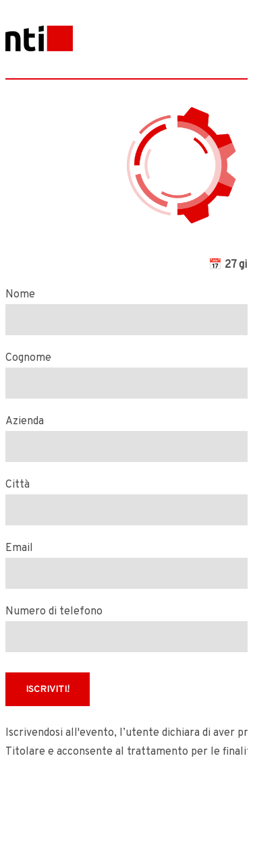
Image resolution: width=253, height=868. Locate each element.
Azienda (25, 422)
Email (19, 548)
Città (18, 485)
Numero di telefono (54, 612)
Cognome (28, 358)
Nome (20, 295)
